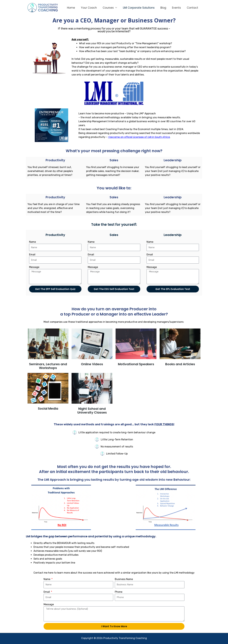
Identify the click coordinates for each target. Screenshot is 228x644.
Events (175, 8)
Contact (191, 8)
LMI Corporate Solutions (139, 8)
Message (34, 267)
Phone (119, 592)
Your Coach (90, 8)
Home (73, 8)
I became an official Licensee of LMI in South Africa (139, 137)
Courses (109, 8)
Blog (163, 8)
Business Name (124, 579)
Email (32, 255)
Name (32, 242)
